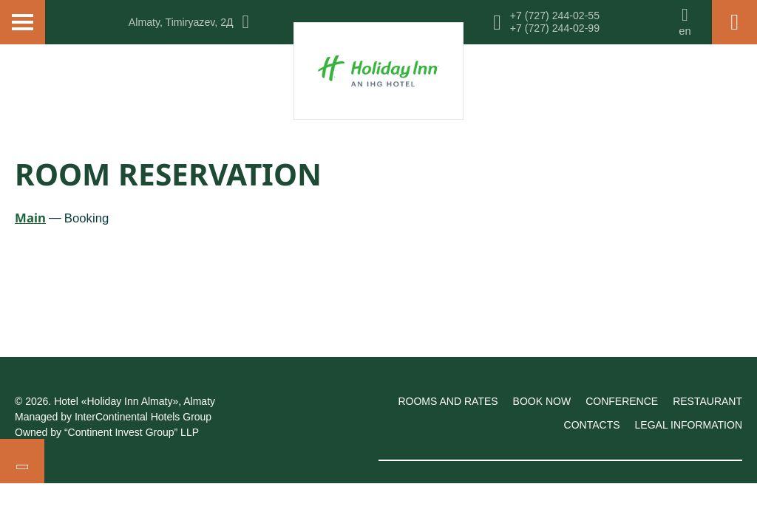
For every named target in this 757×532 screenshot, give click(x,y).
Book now (542, 401)
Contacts (592, 425)
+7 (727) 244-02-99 (555, 28)
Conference (622, 401)
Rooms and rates (448, 401)
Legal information (689, 425)
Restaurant (707, 401)
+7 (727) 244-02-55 (555, 16)
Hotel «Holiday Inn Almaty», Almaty (135, 401)
